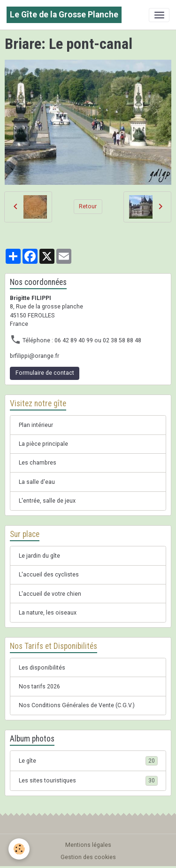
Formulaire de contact (45, 373)
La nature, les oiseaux (48, 613)
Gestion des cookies (88, 857)
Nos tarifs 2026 (39, 687)
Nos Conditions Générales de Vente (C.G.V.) (77, 705)
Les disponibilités (42, 668)
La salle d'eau (37, 482)
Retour (88, 206)
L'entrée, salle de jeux (47, 501)
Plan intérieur (36, 425)
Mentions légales (88, 845)
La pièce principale (43, 444)
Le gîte (88, 761)
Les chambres (38, 463)
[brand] (64, 15)
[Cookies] (19, 849)
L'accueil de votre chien (50, 594)
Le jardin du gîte (39, 556)
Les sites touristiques (88, 781)
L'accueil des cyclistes (49, 575)
